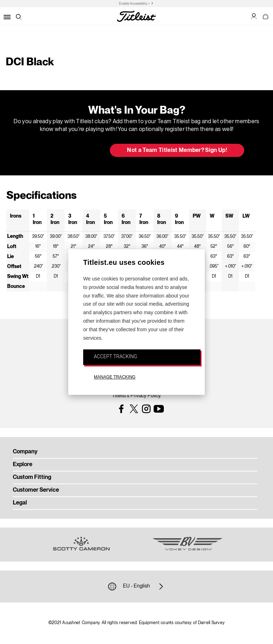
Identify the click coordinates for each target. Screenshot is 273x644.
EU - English (136, 586)
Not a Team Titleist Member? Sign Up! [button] (177, 151)
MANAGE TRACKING (115, 377)
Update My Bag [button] (67, 151)
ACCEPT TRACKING (116, 357)
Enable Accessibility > (135, 4)
